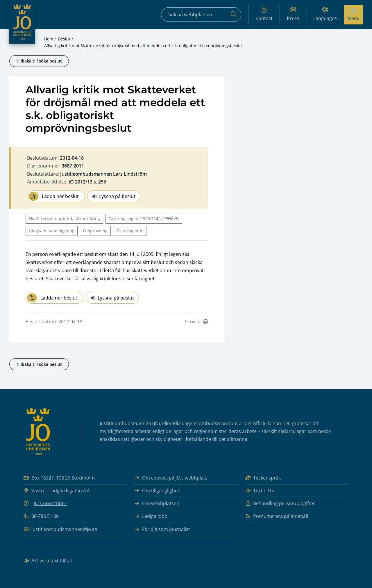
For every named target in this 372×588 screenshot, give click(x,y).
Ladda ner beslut (54, 196)
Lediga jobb (151, 516)
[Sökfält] (201, 15)
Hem (49, 39)
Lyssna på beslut (114, 196)
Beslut (64, 39)
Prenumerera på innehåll (277, 516)
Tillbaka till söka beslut (39, 61)
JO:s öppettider (50, 503)
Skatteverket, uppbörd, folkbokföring (64, 219)
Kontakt (264, 14)
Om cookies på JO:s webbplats (171, 478)
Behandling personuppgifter (280, 504)
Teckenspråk (263, 478)
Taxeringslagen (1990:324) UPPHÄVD (144, 219)
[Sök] (234, 15)
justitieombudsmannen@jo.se (60, 529)
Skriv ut (196, 322)
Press (293, 14)
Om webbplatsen (157, 504)
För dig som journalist (162, 529)
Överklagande (130, 231)
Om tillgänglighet (157, 491)
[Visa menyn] (353, 15)
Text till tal (260, 491)
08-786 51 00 (41, 516)
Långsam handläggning (52, 231)
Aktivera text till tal (48, 561)
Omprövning (95, 231)
